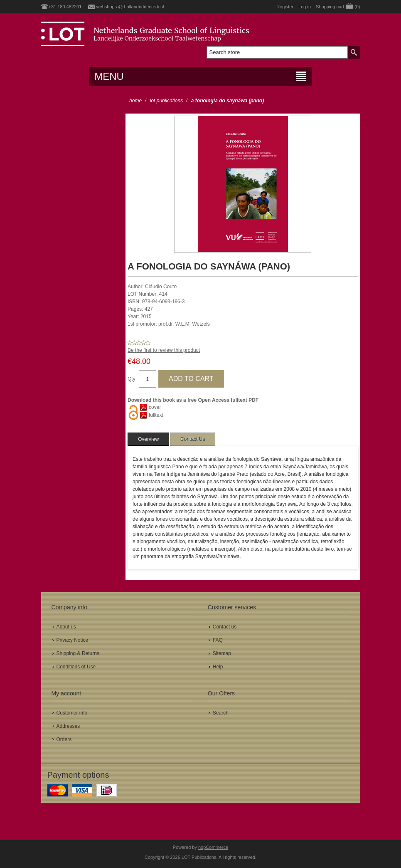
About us (66, 627)
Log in (305, 7)
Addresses (68, 726)
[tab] (148, 439)
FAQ (218, 640)
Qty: (132, 379)
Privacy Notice (73, 640)
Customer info (72, 713)
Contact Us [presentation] (193, 439)
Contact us (225, 627)
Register (285, 7)
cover (155, 407)
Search (221, 713)
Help (218, 667)
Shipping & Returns (78, 653)
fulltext (156, 415)
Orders (64, 739)
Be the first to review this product (164, 350)
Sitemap (222, 653)
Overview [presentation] (148, 439)
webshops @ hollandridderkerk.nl (130, 7)
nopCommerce (213, 847)
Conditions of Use (76, 667)
